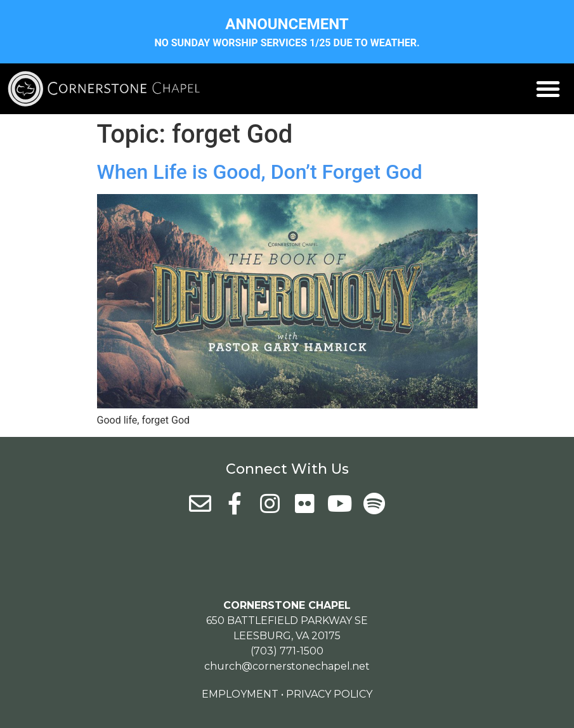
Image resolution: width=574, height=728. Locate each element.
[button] (548, 89)
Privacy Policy (329, 694)
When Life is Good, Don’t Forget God (260, 172)
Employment (240, 694)
